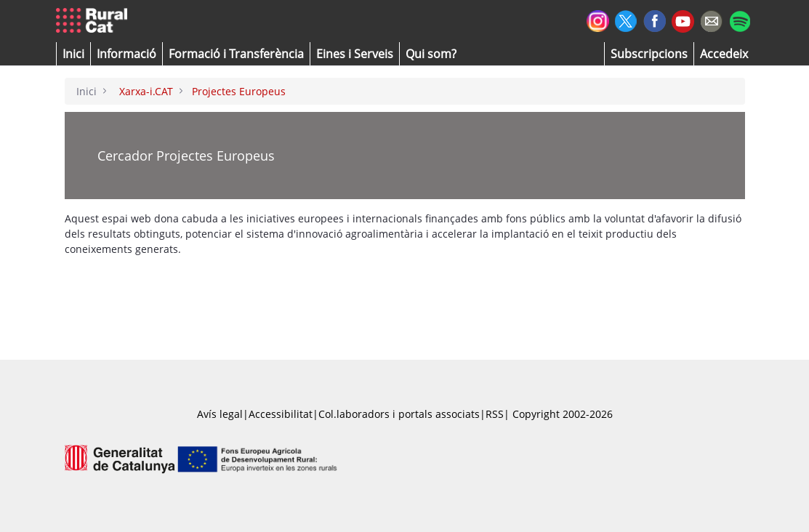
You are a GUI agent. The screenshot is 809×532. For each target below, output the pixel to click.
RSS (495, 414)
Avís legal (220, 414)
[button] (73, 54)
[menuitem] (236, 54)
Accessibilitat (281, 414)
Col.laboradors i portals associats (399, 414)
